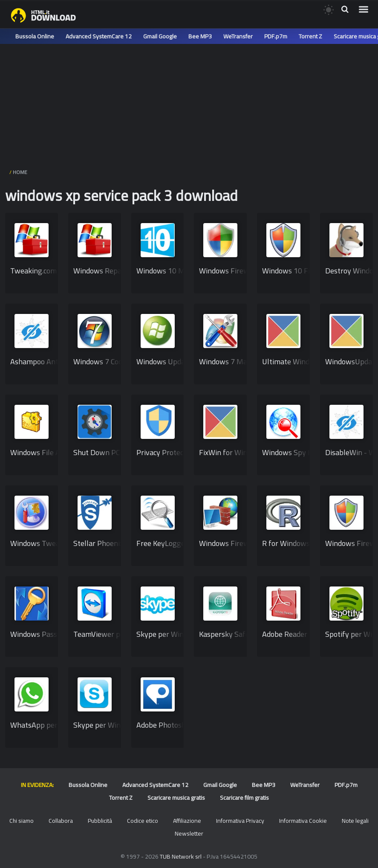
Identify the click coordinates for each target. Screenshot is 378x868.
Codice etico (143, 821)
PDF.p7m (276, 36)
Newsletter (189, 833)
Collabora (61, 821)
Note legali (355, 821)
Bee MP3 (200, 36)
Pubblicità (100, 821)
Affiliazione (187, 821)
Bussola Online (35, 36)
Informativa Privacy (240, 821)
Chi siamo (22, 821)
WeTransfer (238, 36)
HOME (20, 172)
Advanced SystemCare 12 (99, 36)
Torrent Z (310, 36)
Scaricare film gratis (244, 798)
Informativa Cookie (303, 821)
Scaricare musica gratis (176, 798)
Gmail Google (160, 36)
